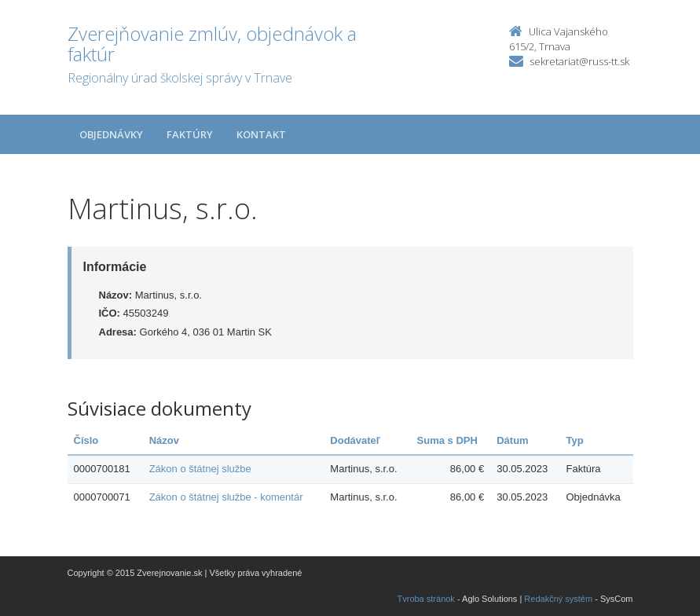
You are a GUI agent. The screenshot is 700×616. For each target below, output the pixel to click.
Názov (164, 440)
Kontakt (261, 134)
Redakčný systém (558, 599)
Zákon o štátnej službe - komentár (226, 497)
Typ (574, 440)
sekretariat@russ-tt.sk (579, 61)
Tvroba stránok (426, 599)
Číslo (86, 440)
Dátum (512, 440)
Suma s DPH (447, 440)
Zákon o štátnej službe (200, 469)
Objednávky (111, 134)
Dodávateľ (355, 440)
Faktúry (190, 134)
